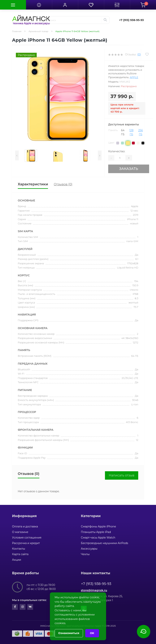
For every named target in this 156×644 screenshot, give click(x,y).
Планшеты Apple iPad (96, 532)
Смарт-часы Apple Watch (98, 538)
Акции (17, 560)
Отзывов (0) (63, 184)
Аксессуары (89, 549)
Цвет (111, 143)
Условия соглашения (27, 538)
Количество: (117, 151)
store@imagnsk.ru (94, 590)
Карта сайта (20, 554)
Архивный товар (38, 31)
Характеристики (33, 184)
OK (92, 633)
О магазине (20, 532)
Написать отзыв (122, 475)
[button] (65, 5)
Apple (134, 77)
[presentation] (17, 155)
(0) (139, 54)
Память (113, 130)
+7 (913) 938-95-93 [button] (96, 584)
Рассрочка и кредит (26, 543)
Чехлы (85, 554)
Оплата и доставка (25, 526)
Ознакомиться (69, 633)
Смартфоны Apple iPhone (98, 526)
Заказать (129, 169)
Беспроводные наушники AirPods (104, 543)
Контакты (19, 549)
